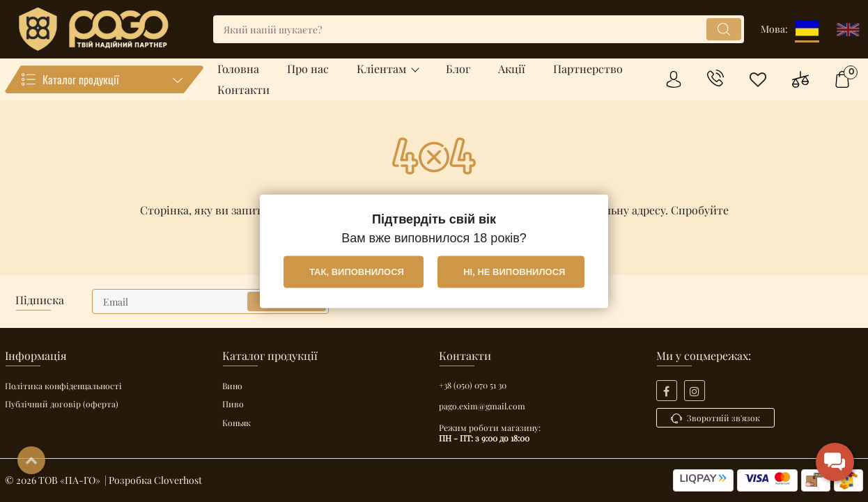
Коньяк (237, 423)
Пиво (233, 404)
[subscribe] (210, 301)
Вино (232, 386)
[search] (479, 29)
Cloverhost (178, 480)
